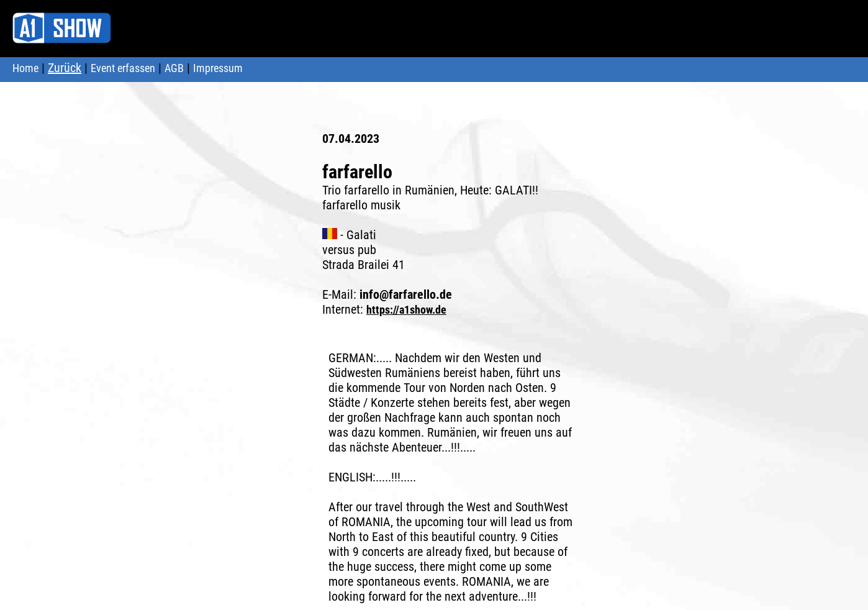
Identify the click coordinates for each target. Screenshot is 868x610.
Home (25, 68)
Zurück (65, 68)
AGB (174, 68)
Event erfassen (123, 68)
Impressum (218, 68)
